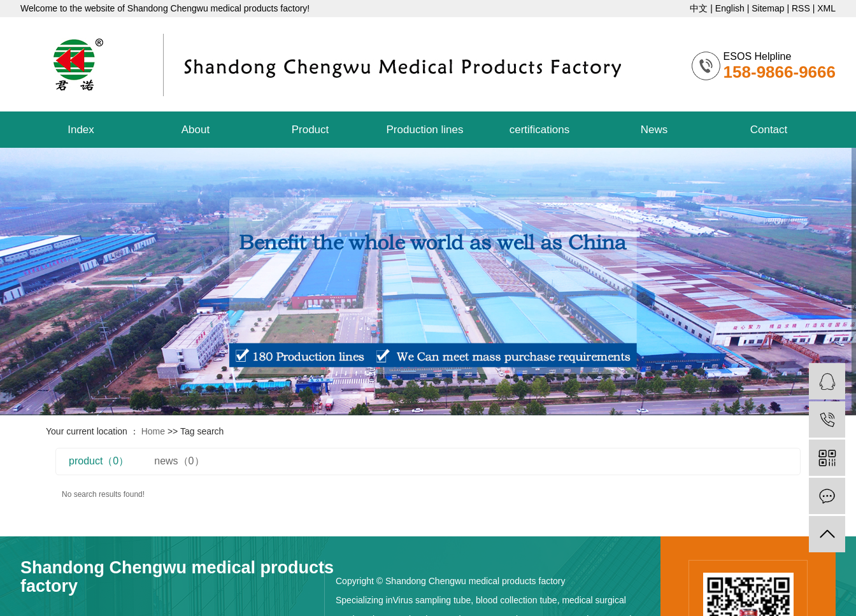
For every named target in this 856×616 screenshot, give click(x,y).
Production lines (425, 130)
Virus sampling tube (432, 600)
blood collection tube (515, 600)
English (730, 8)
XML (826, 8)
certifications (539, 130)
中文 (700, 8)
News (654, 130)
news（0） (179, 461)
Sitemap (768, 8)
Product (310, 130)
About (196, 130)
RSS (801, 8)
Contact (769, 130)
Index (81, 130)
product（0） (99, 461)
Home (153, 431)
